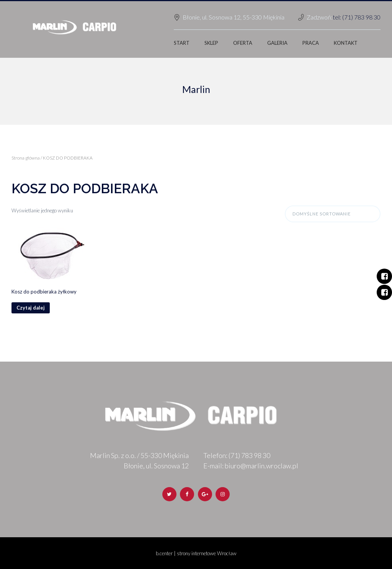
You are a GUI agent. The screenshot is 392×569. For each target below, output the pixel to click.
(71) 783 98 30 (249, 455)
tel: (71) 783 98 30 (357, 17)
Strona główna (26, 158)
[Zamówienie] (333, 214)
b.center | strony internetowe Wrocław (196, 553)
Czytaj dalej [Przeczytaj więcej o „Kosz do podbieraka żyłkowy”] (31, 308)
